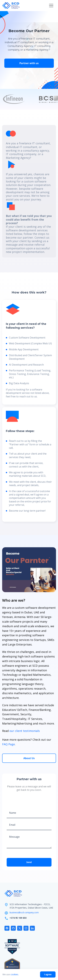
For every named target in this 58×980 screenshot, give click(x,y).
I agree (48, 974)
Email (12, 825)
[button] (51, 6)
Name (13, 813)
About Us (29, 758)
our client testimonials (25, 731)
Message (14, 837)
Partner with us (29, 63)
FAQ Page (9, 744)
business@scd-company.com (24, 912)
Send (29, 862)
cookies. (15, 974)
